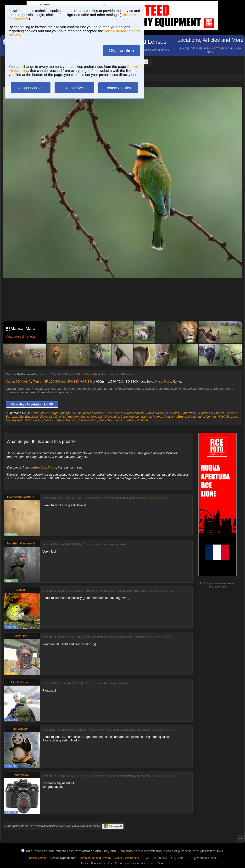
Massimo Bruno (175, 417)
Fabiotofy (173, 413)
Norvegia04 (14, 420)
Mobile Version (38, 858)
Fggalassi (206, 413)
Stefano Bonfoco (66, 420)
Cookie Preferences (126, 858)
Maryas (158, 417)
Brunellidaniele (134, 413)
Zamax (119, 420)
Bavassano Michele (91, 413)
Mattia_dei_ (196, 417)
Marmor (146, 417)
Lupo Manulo (130, 417)
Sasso (48, 420)
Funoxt (219, 413)
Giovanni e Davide (52, 417)
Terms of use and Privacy (95, 858)
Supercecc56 (88, 420)
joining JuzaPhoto (43, 467)
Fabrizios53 (189, 413)
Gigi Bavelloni (28, 417)
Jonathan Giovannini (105, 417)
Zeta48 (130, 420)
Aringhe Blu (68, 413)
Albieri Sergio (49, 413)
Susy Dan (106, 420)
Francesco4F (21, 775)
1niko (35, 413)
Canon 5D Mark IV (18, 381)
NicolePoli (92, 374)
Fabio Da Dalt (156, 413)
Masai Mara (163, 381)
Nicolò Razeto (227, 417)
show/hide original (158, 498)
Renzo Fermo (33, 420)
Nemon (211, 417)
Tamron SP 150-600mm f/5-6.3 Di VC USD (62, 381)
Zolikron (142, 420)
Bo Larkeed (114, 413)
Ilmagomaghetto (78, 417)
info (224, 587)
